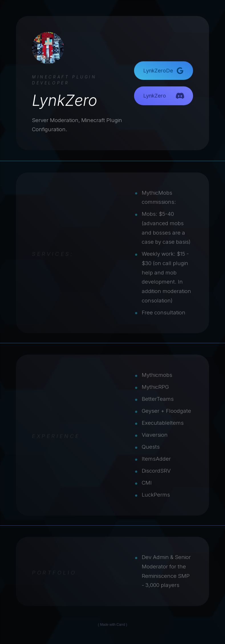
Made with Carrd (112, 625)
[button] (164, 71)
